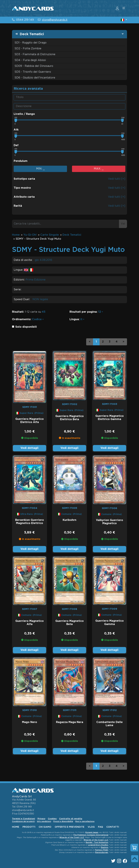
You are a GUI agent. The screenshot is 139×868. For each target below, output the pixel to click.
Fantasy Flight (102, 850)
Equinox (105, 848)
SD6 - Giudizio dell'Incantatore (35, 78)
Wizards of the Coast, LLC (72, 838)
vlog (91, 827)
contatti (113, 827)
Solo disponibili (26, 327)
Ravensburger (102, 853)
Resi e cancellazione (85, 822)
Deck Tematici (32, 34)
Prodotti (29, 827)
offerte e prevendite (69, 827)
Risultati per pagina (83, 312)
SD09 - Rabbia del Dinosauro (34, 66)
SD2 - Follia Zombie (28, 49)
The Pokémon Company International (91, 835)
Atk (16, 130)
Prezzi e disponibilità (63, 822)
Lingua (74, 319)
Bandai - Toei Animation (97, 843)
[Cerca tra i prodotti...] (66, 224)
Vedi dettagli (29, 448)
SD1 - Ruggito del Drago (30, 43)
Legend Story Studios (98, 845)
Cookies (52, 819)
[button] (124, 20)
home (16, 827)
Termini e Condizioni (23, 819)
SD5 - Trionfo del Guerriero (33, 72)
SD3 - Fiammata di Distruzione (35, 54)
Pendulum (21, 161)
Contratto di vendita (71, 819)
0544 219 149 (25, 20)
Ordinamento (21, 319)
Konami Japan (92, 833)
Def (16, 145)
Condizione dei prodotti (23, 822)
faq (100, 827)
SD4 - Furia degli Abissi (30, 60)
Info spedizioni (44, 822)
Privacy (41, 819)
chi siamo (45, 827)
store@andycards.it (55, 20)
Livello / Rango (24, 114)
